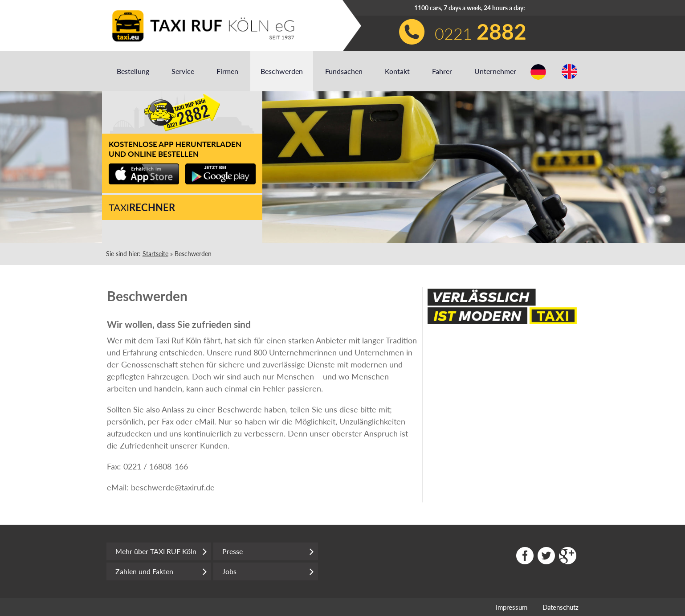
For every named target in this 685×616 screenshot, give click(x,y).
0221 (481, 31)
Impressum (512, 607)
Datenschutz (561, 607)
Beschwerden (282, 71)
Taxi (142, 207)
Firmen (227, 71)
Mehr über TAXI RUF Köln (161, 551)
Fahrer (442, 71)
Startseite (155, 254)
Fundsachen (344, 71)
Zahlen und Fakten (161, 571)
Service (183, 71)
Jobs (268, 571)
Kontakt (397, 71)
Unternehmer (495, 71)
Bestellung (133, 71)
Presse (268, 551)
